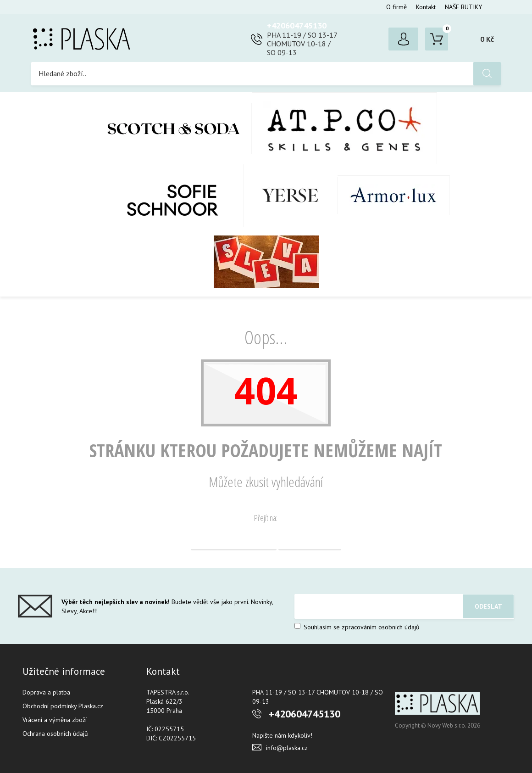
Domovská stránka (234, 539)
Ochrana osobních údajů (55, 734)
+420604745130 (297, 25)
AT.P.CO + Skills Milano (344, 128)
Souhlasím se (357, 627)
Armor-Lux (394, 195)
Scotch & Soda (174, 128)
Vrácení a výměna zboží (55, 720)
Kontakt (426, 7)
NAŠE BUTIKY (463, 7)
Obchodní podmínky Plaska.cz (63, 706)
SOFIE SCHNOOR (163, 196)
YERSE (291, 196)
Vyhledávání (310, 539)
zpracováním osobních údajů (381, 627)
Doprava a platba (46, 692)
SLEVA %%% (266, 262)
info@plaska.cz (287, 748)
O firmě (396, 7)
